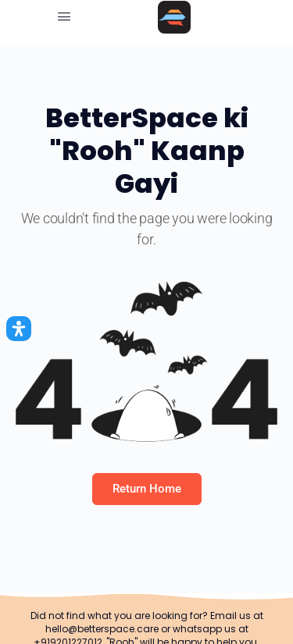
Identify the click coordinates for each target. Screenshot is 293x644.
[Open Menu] (64, 17)
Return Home (147, 489)
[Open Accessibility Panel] (19, 329)
